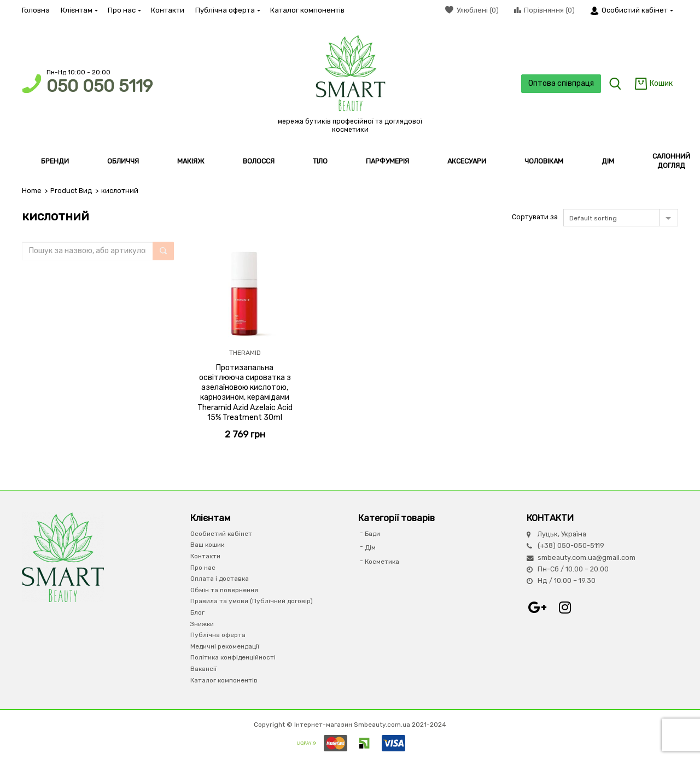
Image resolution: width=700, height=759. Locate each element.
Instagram (565, 608)
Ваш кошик (207, 545)
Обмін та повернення (224, 590)
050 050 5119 (100, 86)
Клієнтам (79, 10)
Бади (372, 534)
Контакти (168, 10)
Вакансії (203, 669)
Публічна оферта (227, 10)
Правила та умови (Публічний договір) (252, 601)
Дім (370, 547)
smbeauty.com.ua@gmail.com (587, 557)
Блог (197, 612)
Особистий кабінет (221, 534)
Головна (36, 10)
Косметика (382, 562)
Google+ (538, 608)
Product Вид (71, 191)
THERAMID (245, 353)
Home (32, 191)
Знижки (202, 624)
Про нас (124, 10)
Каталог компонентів (307, 10)
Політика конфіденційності (233, 657)
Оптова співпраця (561, 83)
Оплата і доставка (220, 579)
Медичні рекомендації (225, 646)
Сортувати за (535, 217)
